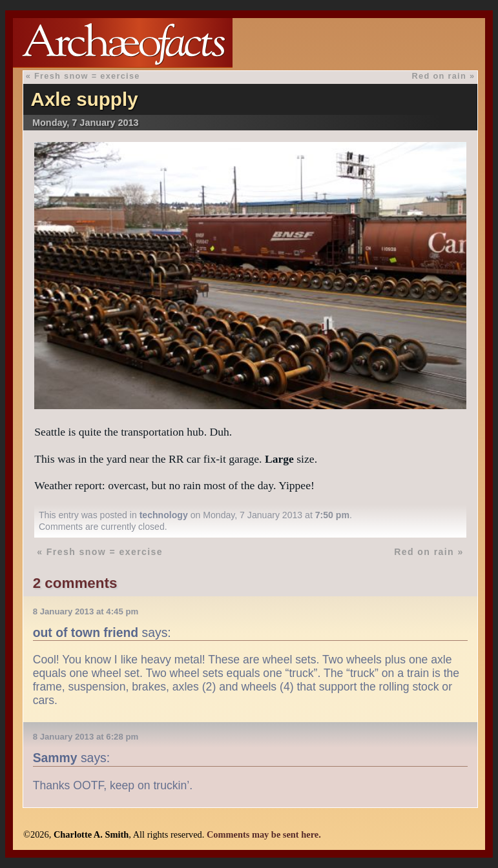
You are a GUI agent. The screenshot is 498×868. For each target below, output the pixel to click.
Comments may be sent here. (264, 834)
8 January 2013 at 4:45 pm (86, 611)
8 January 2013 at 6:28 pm (86, 737)
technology (164, 515)
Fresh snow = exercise (87, 76)
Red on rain (439, 76)
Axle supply (85, 99)
